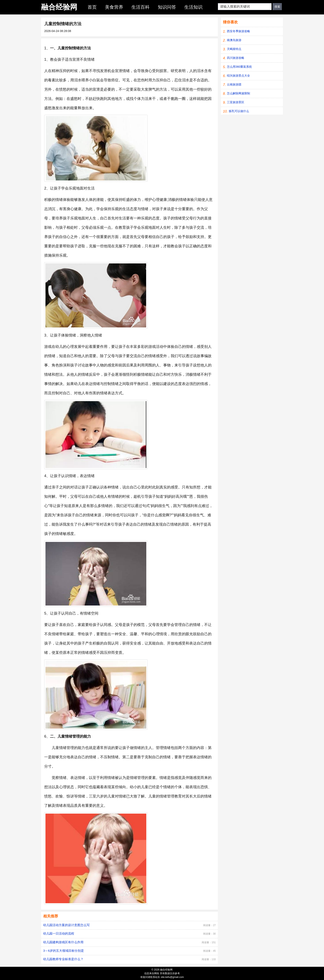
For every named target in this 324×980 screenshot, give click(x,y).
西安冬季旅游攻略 (238, 31)
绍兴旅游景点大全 (238, 76)
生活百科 (141, 7)
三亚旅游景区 (236, 102)
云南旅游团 (234, 84)
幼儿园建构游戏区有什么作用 (63, 942)
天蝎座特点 (234, 49)
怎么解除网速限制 (238, 93)
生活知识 (193, 7)
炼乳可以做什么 (239, 111)
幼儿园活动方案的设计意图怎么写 (66, 925)
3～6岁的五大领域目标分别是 (64, 951)
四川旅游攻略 (236, 58)
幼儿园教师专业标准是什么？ (63, 959)
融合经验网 (59, 7)
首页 (92, 7)
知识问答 (167, 7)
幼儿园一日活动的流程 (59, 933)
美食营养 (114, 7)
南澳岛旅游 (234, 40)
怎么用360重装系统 (239, 67)
